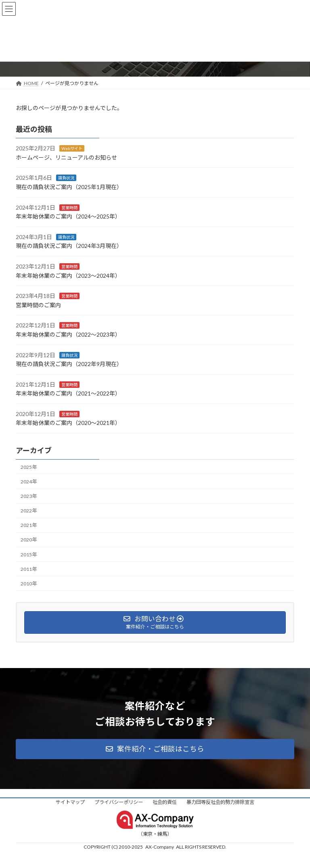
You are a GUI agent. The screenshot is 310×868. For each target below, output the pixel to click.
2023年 (29, 496)
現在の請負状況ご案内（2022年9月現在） (69, 364)
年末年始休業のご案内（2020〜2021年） (68, 423)
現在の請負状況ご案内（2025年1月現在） (69, 187)
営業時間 (69, 207)
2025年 (29, 467)
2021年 (29, 525)
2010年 (29, 584)
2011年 (29, 569)
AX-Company (160, 847)
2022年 (29, 511)
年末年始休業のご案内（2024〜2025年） (68, 216)
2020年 (29, 540)
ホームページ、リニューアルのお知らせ (66, 157)
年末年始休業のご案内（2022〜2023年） (68, 334)
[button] (155, 749)
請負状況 (66, 178)
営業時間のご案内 (38, 305)
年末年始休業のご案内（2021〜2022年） (68, 393)
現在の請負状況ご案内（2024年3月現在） (69, 246)
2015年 (29, 554)
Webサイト (72, 148)
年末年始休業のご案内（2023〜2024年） (68, 275)
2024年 (29, 482)
